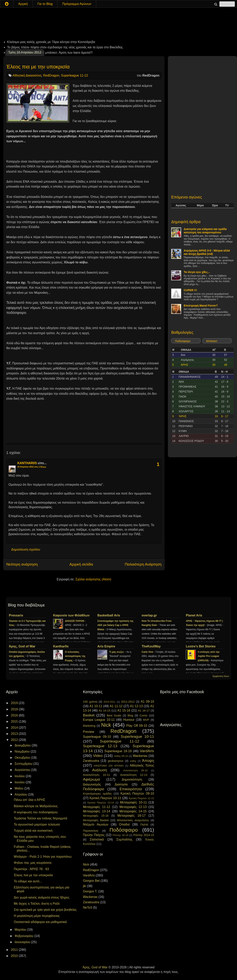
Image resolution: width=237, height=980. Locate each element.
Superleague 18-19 (118, 751)
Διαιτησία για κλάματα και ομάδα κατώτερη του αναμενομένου (205, 231)
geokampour (116, 761)
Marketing (89, 726)
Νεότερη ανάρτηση (22, 564)
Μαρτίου (21, 930)
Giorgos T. (90, 891)
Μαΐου (19, 788)
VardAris (147, 751)
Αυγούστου (23, 770)
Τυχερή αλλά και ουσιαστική (33, 831)
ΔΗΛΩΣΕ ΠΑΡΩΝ (75, 621)
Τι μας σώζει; (117, 652)
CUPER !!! (190, 290)
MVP (146, 720)
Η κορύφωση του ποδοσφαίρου (36, 812)
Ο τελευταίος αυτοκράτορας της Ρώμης (75, 656)
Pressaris (16, 615)
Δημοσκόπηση (132, 779)
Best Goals (114, 715)
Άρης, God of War (22, 646)
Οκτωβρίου (23, 758)
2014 (15, 728)
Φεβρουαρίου (24, 936)
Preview (89, 732)
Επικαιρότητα (131, 789)
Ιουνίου (20, 782)
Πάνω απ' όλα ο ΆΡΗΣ (30, 800)
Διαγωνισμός (92, 784)
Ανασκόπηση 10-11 (96, 775)
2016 (15, 715)
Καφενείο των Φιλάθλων (71, 615)
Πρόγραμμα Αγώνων (77, 4)
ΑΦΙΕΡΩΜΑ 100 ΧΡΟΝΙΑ (109, 766)
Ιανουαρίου (23, 942)
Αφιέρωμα (91, 779)
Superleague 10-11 (137, 736)
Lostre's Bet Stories (201, 646)
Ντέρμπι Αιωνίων (96, 824)
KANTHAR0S (27, 463)
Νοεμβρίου (23, 751)
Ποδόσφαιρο (183, 341)
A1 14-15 (105, 711)
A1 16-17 (144, 711)
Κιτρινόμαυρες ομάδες (97, 794)
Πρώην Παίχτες (94, 835)
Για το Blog (45, 4)
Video (98, 756)
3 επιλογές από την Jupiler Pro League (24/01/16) (209, 656)
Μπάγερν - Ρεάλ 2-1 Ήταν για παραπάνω (43, 857)
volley (133, 761)
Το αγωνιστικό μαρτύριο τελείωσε (37, 824)
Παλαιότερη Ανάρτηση (143, 564)
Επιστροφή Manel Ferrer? (201, 306)
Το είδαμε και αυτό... (28, 881)
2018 (15, 709)
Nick (106, 725)
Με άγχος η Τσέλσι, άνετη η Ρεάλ (37, 904)
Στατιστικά (97, 839)
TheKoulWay (151, 646)
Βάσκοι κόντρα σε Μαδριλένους (36, 806)
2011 (15, 950)
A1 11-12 (116, 706)
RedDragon (51, 75)
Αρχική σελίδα (81, 564)
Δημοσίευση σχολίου (26, 549)
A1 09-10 (147, 702)
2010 (15, 956)
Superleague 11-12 (74, 75)
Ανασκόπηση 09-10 (135, 770)
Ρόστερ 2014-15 (144, 835)
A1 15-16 (124, 710)
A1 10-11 (96, 706)
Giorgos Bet (91, 881)
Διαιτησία (121, 784)
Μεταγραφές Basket (96, 820)
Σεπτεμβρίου (24, 764)
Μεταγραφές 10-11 (133, 802)
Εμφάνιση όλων (221, 676)
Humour (129, 720)
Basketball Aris (109, 615)
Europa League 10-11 (99, 720)
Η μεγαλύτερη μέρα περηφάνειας (37, 916)
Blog (130, 715)
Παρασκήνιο (91, 831)
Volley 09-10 (121, 756)
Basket (89, 715)
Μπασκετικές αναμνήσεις (133, 820)
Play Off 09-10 (137, 726)
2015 (15, 721)
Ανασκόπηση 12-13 (134, 775)
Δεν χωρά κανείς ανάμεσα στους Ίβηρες (42, 897)
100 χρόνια (90, 702)
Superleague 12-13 (100, 746)
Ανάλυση (99, 770)
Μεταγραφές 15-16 (96, 816)
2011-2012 (128, 702)
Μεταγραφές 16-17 (132, 816)
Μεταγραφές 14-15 (133, 811)
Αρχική (23, 4)
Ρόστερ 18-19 (120, 835)
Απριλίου (21, 794)
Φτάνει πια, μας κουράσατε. (33, 863)
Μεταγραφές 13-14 (97, 811)
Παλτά (144, 825)
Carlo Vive (148, 652)
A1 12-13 (136, 706)
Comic (143, 715)
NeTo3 (87, 908)
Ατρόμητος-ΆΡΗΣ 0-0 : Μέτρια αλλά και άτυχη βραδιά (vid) (207, 252)
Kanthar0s (61, 646)
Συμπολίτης (124, 839)
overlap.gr (149, 615)
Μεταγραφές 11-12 (97, 807)
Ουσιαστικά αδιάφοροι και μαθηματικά (40, 922)
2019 (15, 703)
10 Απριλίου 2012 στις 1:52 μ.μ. (32, 467)
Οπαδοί (124, 824)
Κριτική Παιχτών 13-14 (101, 803)
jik (84, 886)
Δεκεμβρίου (23, 745)
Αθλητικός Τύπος (142, 765)
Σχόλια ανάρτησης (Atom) (93, 579)
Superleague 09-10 (97, 737)
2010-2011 (110, 702)
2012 (15, 740)
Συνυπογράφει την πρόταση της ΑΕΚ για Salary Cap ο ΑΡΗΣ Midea (115, 625)
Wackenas (140, 756)
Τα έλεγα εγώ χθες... (197, 272)
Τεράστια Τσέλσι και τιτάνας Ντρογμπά (40, 818)
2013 (15, 734)
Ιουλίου (20, 776)
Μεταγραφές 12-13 (133, 807)
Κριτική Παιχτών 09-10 (137, 793)
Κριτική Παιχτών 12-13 (141, 798)
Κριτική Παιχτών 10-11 (105, 798)
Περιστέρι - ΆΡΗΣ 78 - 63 (31, 869)
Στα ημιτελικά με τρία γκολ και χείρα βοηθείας (45, 910)
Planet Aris (194, 615)
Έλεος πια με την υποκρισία (38, 67)
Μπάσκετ (212, 341)
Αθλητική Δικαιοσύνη (27, 75)
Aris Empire (106, 646)
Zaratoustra (91, 761)
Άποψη (148, 761)
